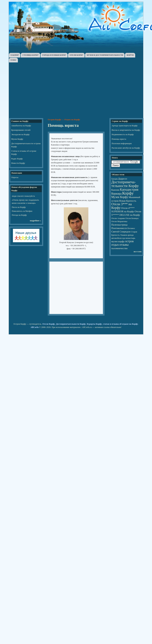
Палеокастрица (119, 225)
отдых (115, 245)
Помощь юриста (119, 139)
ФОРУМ (130, 55)
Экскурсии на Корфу (20, 134)
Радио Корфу (17, 159)
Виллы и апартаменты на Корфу (126, 130)
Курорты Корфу (94, 324)
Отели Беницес (132, 218)
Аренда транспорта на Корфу (125, 126)
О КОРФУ (15, 55)
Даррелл (123, 179)
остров (129, 241)
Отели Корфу (49, 324)
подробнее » (36, 221)
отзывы (124, 245)
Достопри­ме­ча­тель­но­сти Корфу (125, 184)
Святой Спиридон (121, 232)
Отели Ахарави (118, 218)
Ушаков (124, 235)
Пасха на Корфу (19, 207)
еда (124, 238)
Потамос (131, 228)
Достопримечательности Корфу (71, 324)
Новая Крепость (128, 201)
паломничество (119, 248)
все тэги (138, 252)
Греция (114, 179)
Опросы (15, 177)
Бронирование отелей (21, 130)
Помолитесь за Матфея (22, 211)
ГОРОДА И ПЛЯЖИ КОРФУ (54, 55)
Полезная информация (122, 143)
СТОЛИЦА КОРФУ (31, 55)
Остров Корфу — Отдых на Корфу (64, 120)
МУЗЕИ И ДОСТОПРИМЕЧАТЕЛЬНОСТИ (105, 55)
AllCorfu (35, 327)
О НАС (13, 60)
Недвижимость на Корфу (123, 134)
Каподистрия (129, 189)
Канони (115, 190)
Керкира (116, 194)
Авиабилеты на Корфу (21, 126)
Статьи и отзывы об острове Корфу (24, 153)
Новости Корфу (18, 163)
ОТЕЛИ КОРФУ (76, 55)
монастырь (130, 238)
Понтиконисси (119, 228)
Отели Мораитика (119, 221)
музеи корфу (118, 241)
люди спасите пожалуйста (23, 196)
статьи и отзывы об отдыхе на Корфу (120, 324)
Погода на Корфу (19, 215)
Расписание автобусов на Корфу (126, 148)
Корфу (128, 193)
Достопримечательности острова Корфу (26, 145)
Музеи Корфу (17, 139)
